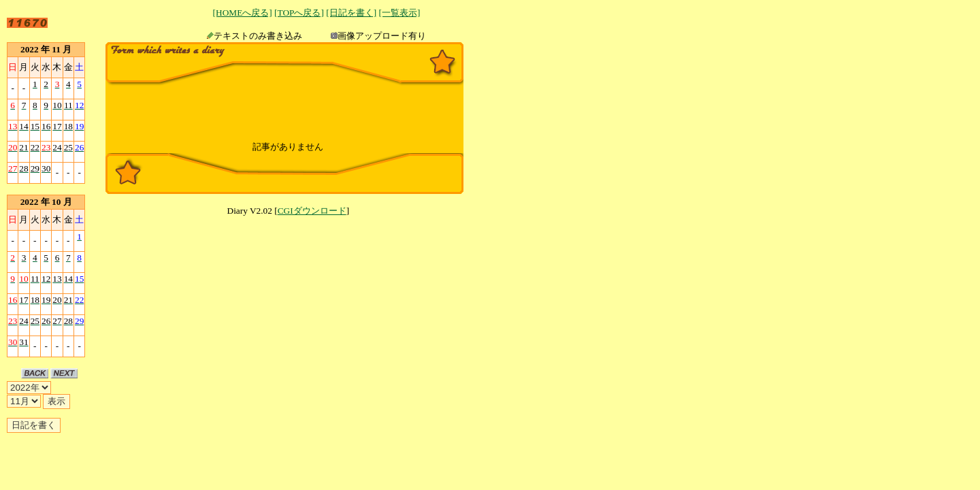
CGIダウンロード (312, 211)
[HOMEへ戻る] (243, 13)
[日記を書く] (351, 13)
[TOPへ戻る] (299, 13)
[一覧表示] (399, 13)
